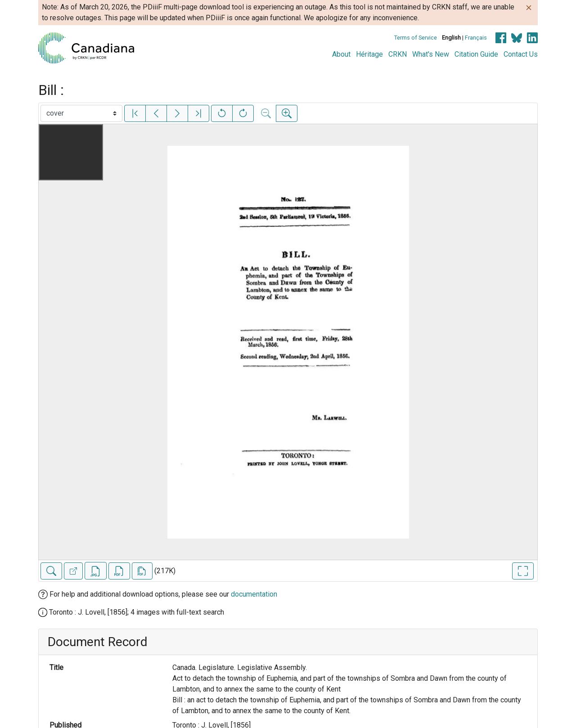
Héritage (369, 54)
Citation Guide (476, 54)
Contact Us (521, 54)
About (341, 54)
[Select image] (81, 113)
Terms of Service (416, 38)
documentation (254, 594)
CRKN (398, 54)
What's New (431, 54)
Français (476, 38)
